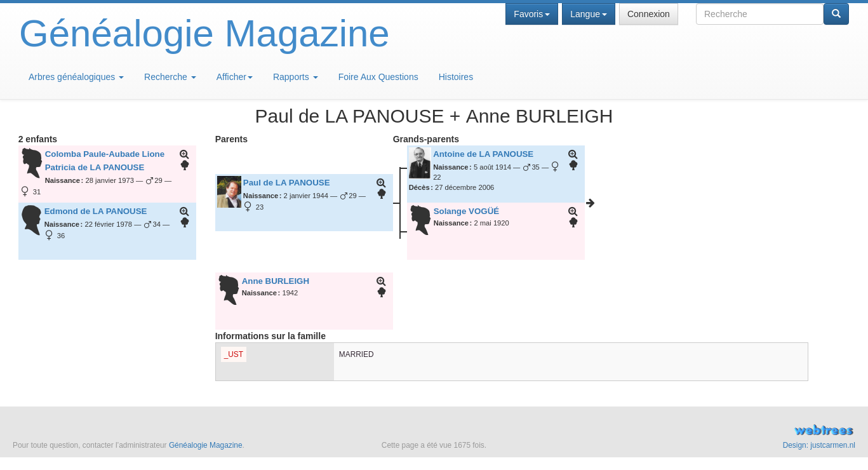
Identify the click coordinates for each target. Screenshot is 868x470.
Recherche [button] (170, 77)
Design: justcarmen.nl (819, 445)
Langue (589, 14)
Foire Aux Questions (378, 77)
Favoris (532, 14)
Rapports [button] (296, 77)
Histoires (456, 77)
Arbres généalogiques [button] (76, 77)
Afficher (235, 77)
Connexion (649, 14)
